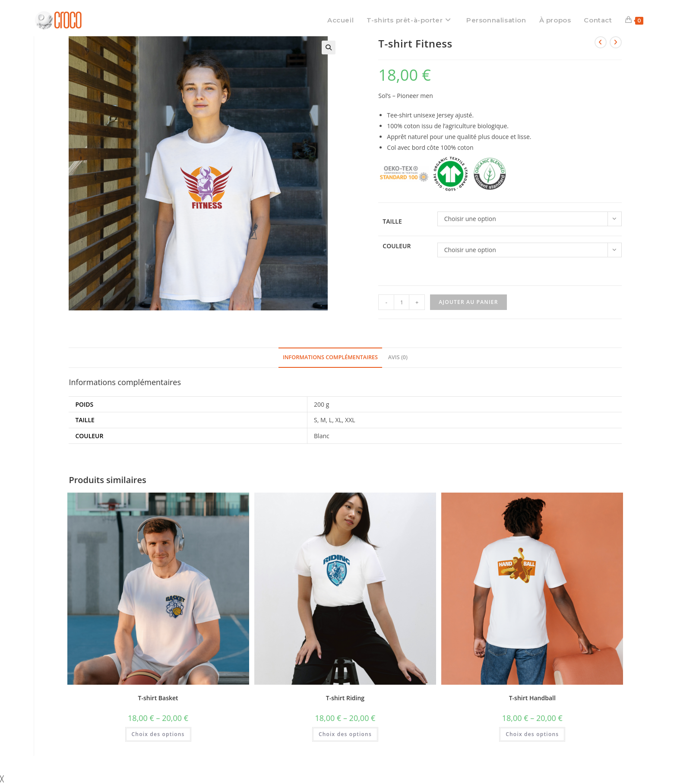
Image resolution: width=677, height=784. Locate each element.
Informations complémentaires (330, 357)
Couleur (397, 246)
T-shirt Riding (345, 698)
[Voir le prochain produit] (616, 42)
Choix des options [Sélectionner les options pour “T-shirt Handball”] (532, 734)
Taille (392, 221)
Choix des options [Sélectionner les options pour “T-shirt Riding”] (345, 734)
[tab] (330, 358)
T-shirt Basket (158, 698)
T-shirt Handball (532, 698)
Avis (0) (398, 357)
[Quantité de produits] (402, 302)
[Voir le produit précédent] (601, 42)
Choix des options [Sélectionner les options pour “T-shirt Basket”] (158, 734)
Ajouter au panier (468, 302)
